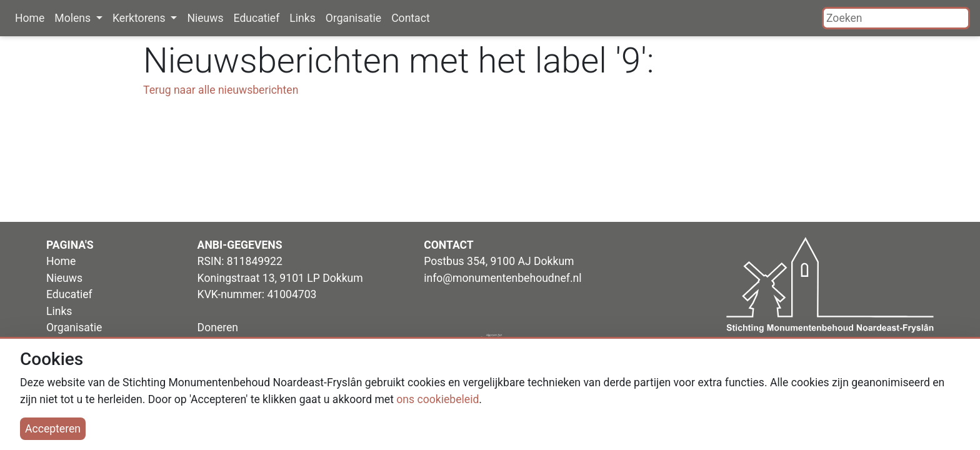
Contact (411, 18)
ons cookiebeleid (437, 399)
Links (302, 18)
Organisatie (353, 18)
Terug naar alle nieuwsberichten (221, 90)
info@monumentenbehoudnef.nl (502, 278)
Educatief (257, 18)
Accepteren (53, 429)
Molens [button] (74, 18)
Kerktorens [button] (140, 18)
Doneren (218, 327)
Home (30, 18)
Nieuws (205, 18)
